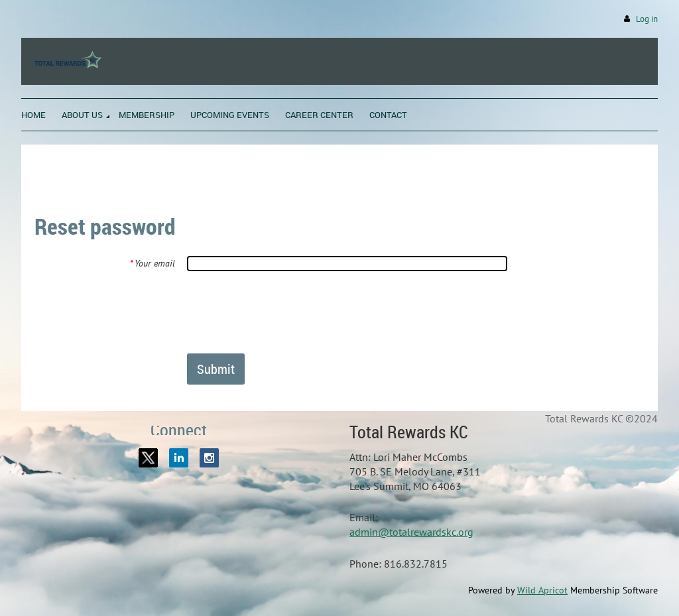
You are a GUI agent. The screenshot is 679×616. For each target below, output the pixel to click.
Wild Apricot (542, 590)
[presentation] (288, 312)
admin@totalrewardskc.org (411, 532)
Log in (647, 19)
